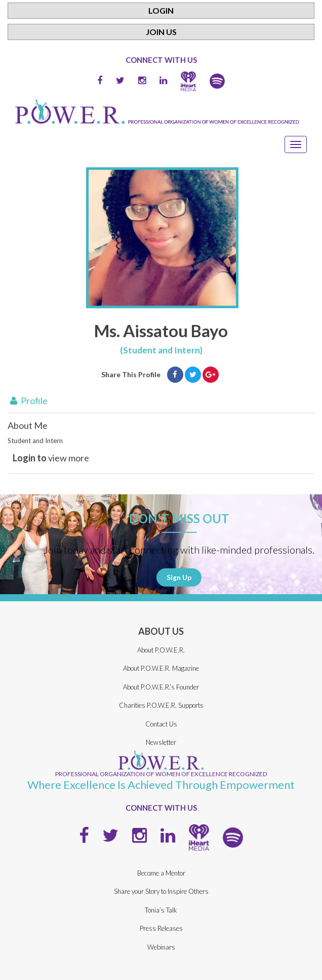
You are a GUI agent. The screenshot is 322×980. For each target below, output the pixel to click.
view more (51, 458)
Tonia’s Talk (161, 910)
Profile (28, 401)
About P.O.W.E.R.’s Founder (161, 687)
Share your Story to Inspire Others (161, 891)
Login (161, 10)
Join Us (161, 32)
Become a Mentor (161, 873)
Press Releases (161, 928)
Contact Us (161, 724)
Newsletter (161, 742)
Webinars (161, 947)
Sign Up (179, 577)
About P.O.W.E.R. (161, 650)
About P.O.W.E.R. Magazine (161, 668)
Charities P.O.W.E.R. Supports (161, 705)
